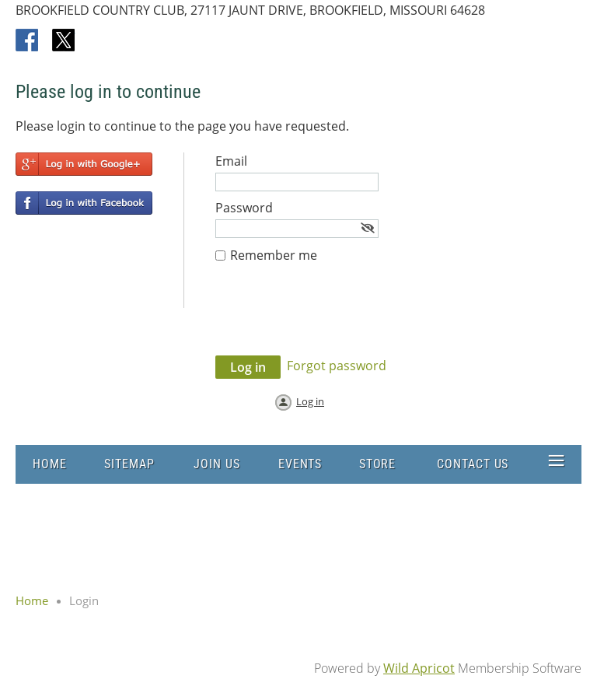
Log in (310, 401)
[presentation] (333, 317)
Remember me (274, 255)
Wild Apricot (419, 668)
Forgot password (337, 366)
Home (32, 600)
